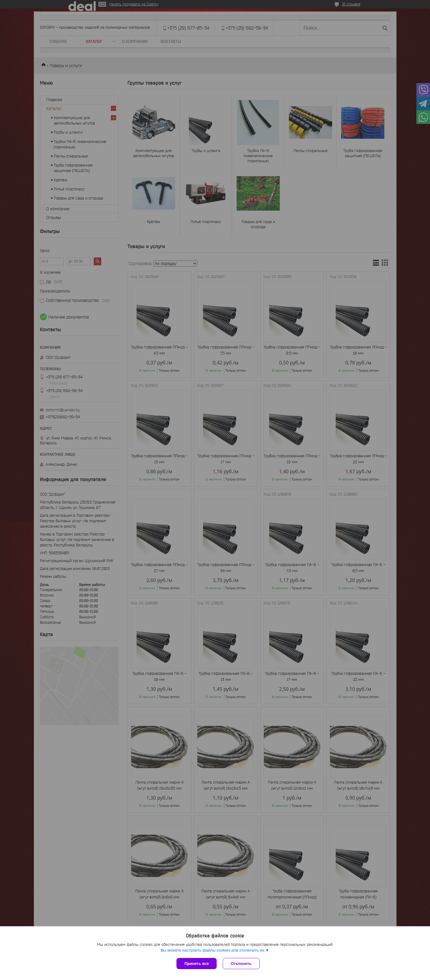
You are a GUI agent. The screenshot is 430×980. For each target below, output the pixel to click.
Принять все (197, 964)
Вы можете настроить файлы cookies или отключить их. (213, 950)
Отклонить (241, 964)
